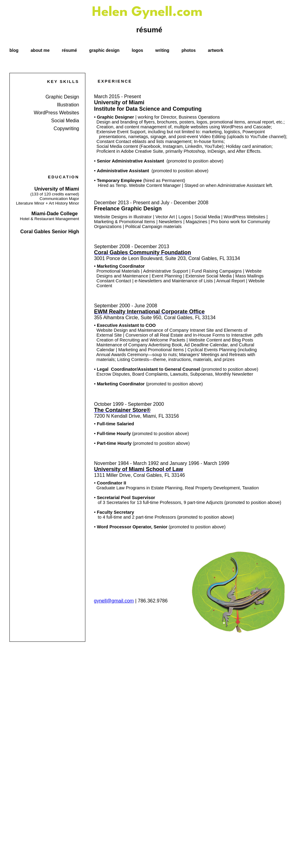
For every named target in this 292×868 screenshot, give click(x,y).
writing (162, 50)
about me (40, 50)
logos (137, 50)
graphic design (105, 50)
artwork (216, 50)
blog (14, 50)
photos (189, 50)
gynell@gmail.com (114, 601)
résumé (69, 50)
